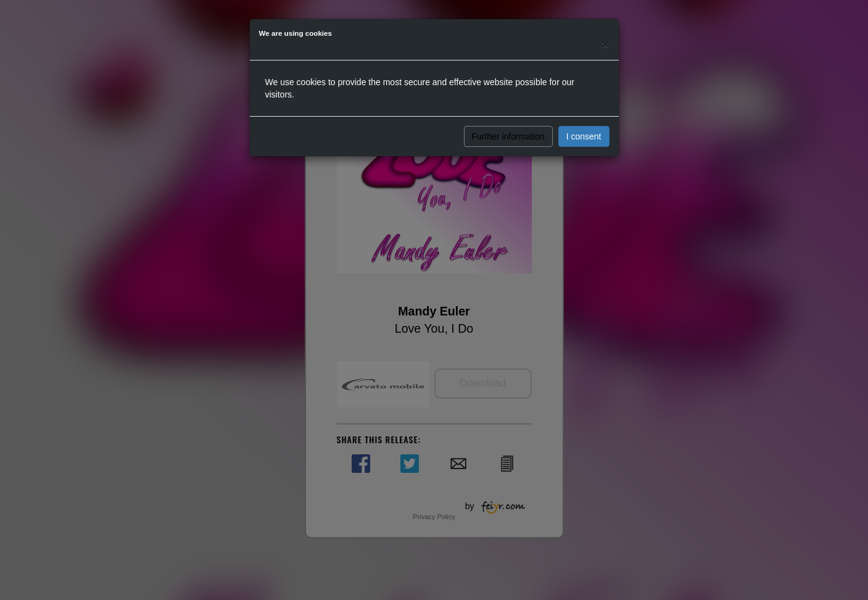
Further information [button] (508, 136)
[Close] (605, 44)
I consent (584, 136)
